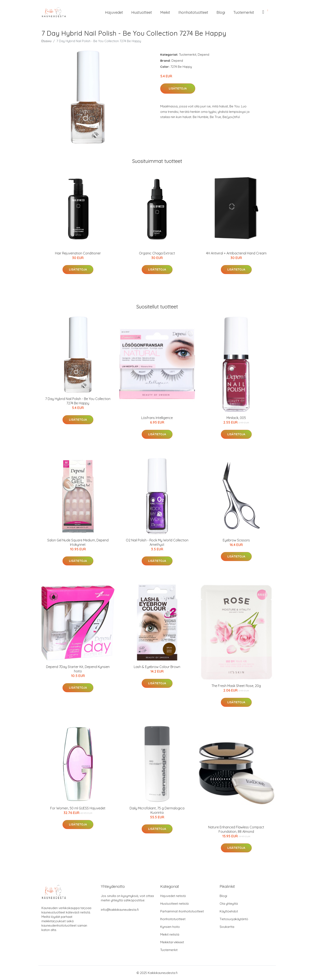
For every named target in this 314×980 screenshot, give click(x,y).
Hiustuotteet (142, 12)
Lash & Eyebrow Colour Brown (157, 667)
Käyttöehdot (229, 911)
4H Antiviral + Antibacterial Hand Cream (236, 253)
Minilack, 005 (236, 418)
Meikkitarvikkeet (172, 942)
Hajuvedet (114, 12)
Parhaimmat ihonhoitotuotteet (182, 911)
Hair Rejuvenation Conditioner (78, 253)
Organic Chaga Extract (157, 253)
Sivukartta (227, 927)
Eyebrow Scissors (236, 540)
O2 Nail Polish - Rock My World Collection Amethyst (157, 542)
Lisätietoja (178, 88)
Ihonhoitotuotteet (193, 12)
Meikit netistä (170, 934)
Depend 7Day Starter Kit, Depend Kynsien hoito (78, 669)
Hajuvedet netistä (173, 896)
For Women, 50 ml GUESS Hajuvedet (78, 808)
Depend (203, 55)
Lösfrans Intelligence (157, 418)
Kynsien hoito (170, 927)
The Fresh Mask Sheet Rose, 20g (236, 686)
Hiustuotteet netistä (174, 904)
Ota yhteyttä (229, 904)
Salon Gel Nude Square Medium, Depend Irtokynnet (78, 542)
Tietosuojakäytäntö (234, 919)
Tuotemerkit (244, 12)
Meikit (165, 12)
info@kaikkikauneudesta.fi (120, 910)
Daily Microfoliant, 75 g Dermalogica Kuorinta (157, 810)
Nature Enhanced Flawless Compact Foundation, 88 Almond (236, 829)
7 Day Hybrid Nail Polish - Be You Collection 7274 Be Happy (78, 401)
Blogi (221, 12)
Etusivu (46, 41)
